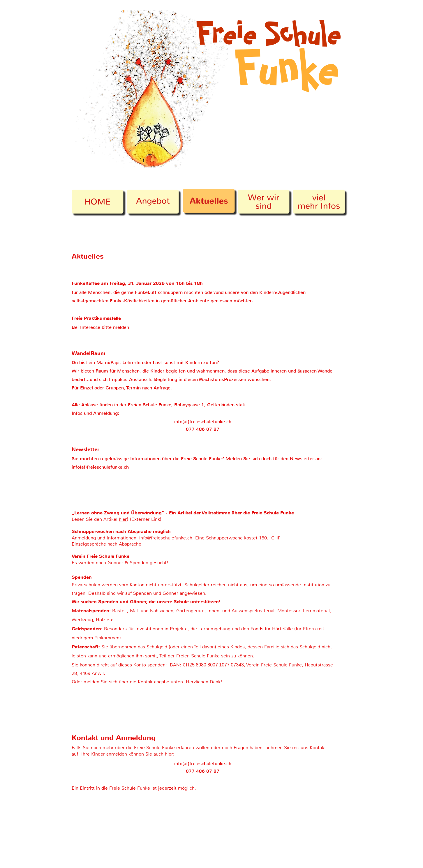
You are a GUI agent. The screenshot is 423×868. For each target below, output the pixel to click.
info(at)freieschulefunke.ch (203, 422)
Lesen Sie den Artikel (95, 519)
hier (123, 519)
